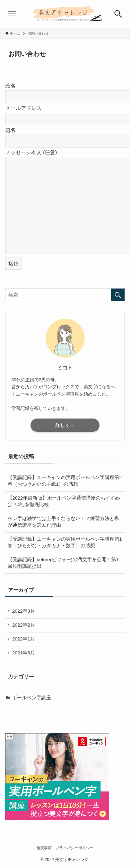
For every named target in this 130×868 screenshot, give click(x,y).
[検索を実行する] (118, 295)
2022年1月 (24, 639)
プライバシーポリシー (75, 848)
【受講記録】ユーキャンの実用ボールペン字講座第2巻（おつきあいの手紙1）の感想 (65, 481)
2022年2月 (24, 625)
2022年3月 (24, 611)
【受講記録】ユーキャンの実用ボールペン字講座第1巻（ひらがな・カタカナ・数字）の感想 (65, 542)
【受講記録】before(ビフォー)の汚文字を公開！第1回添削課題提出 (63, 563)
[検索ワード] (65, 295)
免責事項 (44, 848)
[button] (119, 14)
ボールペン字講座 (32, 698)
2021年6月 (24, 653)
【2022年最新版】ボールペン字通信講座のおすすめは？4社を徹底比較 (64, 501)
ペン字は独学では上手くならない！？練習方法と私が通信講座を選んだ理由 (63, 522)
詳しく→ (65, 425)
